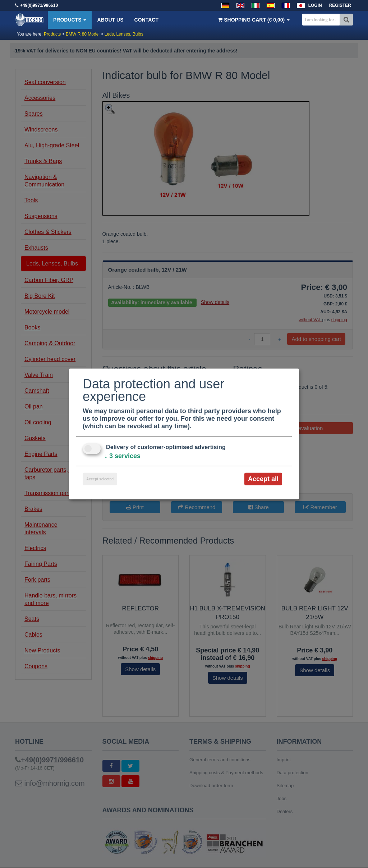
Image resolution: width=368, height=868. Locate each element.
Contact (146, 20)
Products (70, 20)
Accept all (263, 479)
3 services (122, 456)
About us (110, 20)
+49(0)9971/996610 (39, 5)
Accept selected (100, 479)
